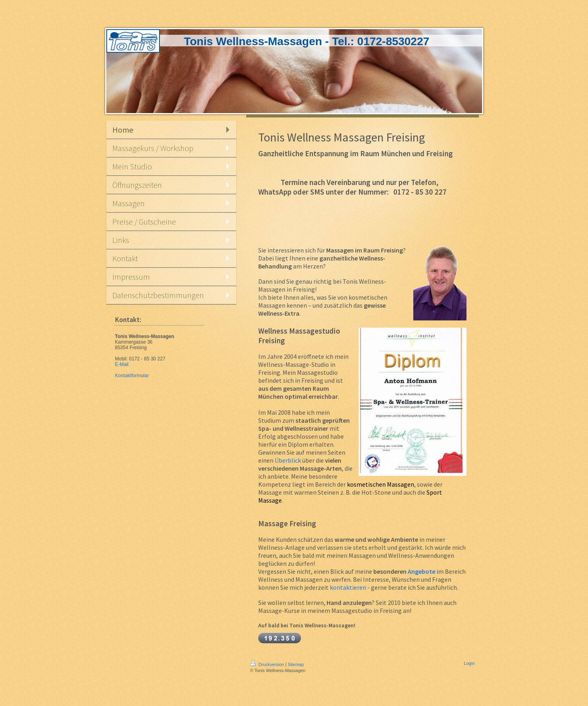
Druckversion (268, 664)
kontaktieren (348, 587)
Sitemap (296, 664)
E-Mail (122, 364)
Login (469, 663)
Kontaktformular (132, 376)
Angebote (422, 571)
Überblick (288, 460)
